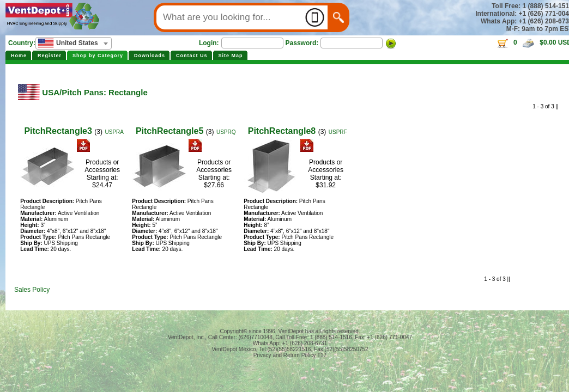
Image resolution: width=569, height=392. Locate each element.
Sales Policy (32, 290)
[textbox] (74, 43)
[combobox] (74, 43)
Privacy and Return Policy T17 (290, 355)
